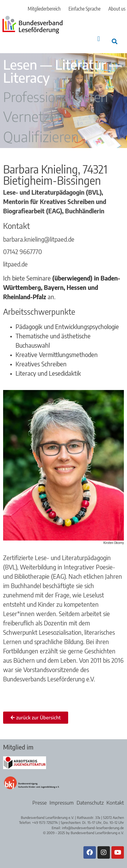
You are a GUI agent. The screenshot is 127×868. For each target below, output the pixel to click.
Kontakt (115, 803)
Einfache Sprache (85, 9)
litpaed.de (15, 264)
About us (117, 9)
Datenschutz (90, 803)
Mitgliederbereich (44, 9)
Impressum (62, 803)
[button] (99, 39)
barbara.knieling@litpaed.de (39, 239)
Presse (40, 803)
